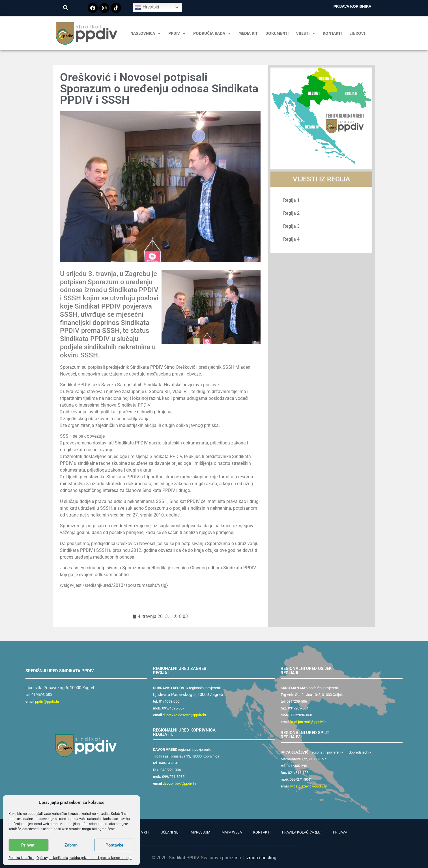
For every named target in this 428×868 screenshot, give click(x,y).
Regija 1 (291, 200)
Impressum (200, 832)
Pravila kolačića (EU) (302, 832)
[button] (65, 7)
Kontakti (332, 33)
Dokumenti (277, 33)
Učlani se (169, 832)
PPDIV (177, 33)
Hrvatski (147, 7)
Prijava (340, 832)
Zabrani (72, 845)
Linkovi (357, 33)
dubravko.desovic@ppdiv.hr (184, 715)
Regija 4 (291, 239)
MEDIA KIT (248, 33)
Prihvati (28, 845)
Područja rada (212, 33)
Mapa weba (232, 832)
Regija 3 (291, 226)
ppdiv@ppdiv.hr (47, 701)
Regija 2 (291, 213)
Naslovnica (146, 33)
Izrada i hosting (261, 858)
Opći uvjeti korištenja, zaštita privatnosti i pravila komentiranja (84, 858)
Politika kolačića (21, 858)
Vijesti (306, 33)
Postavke (114, 845)
